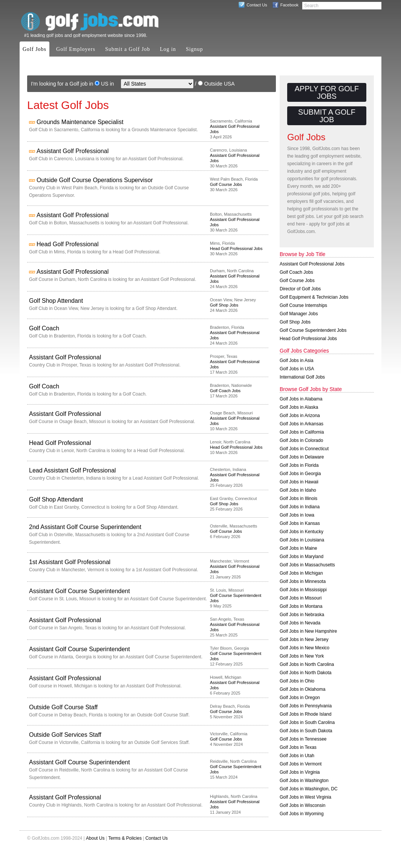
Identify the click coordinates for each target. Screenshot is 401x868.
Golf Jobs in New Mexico (305, 648)
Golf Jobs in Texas (298, 747)
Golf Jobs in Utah (297, 756)
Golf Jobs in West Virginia (305, 797)
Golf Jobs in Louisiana (302, 540)
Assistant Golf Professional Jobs (312, 264)
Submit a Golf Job (128, 49)
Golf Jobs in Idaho (298, 490)
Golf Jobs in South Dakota (306, 731)
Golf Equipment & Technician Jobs (314, 297)
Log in (168, 49)
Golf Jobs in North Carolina (307, 664)
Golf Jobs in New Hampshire (308, 631)
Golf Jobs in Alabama (301, 399)
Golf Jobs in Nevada (300, 623)
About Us (95, 838)
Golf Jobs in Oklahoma (302, 689)
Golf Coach (44, 328)
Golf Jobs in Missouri (301, 598)
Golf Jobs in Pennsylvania (306, 706)
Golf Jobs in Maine (298, 548)
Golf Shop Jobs (224, 305)
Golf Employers (76, 49)
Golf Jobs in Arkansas (302, 424)
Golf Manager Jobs (299, 314)
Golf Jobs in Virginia (300, 772)
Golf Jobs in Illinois (298, 498)
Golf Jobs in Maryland (302, 557)
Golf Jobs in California (302, 432)
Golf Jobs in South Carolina (307, 722)
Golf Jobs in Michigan (301, 573)
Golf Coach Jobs (225, 391)
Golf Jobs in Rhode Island (305, 714)
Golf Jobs (34, 49)
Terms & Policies (125, 838)
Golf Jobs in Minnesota (303, 581)
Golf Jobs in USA (297, 369)
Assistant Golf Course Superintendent (80, 591)
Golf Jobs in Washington (304, 781)
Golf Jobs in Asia (296, 360)
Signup (194, 49)
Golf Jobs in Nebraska (302, 615)
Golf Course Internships (303, 305)
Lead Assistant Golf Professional (72, 470)
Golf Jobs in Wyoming (302, 814)
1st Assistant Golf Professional (70, 562)
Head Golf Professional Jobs (236, 248)
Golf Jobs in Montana (301, 606)
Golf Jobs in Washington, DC (309, 789)
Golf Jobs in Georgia (300, 474)
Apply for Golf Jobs (327, 92)
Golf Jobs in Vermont (301, 764)
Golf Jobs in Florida (299, 465)
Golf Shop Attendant (56, 301)
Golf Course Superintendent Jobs (313, 330)
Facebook (289, 5)
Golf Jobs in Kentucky (302, 532)
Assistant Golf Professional (73, 151)
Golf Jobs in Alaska (299, 407)
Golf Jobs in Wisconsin (302, 805)
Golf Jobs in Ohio (297, 681)
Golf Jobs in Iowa (297, 515)
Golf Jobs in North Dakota (305, 673)
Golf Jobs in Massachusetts (307, 565)
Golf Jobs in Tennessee (303, 739)
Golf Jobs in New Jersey (304, 639)
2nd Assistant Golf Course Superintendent (85, 527)
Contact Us (257, 5)
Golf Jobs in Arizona (300, 416)
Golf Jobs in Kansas (300, 523)
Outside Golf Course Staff (63, 707)
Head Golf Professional (68, 244)
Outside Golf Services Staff (65, 735)
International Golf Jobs (302, 377)
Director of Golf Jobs (300, 289)
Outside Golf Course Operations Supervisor (95, 180)
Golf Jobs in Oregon (300, 698)
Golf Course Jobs (226, 184)
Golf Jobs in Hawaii (299, 482)
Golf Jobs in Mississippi (303, 590)
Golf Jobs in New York (302, 656)
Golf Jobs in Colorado (301, 440)
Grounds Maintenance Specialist (80, 122)
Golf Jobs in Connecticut (304, 449)
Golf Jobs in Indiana (300, 507)
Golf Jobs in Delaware (302, 457)
